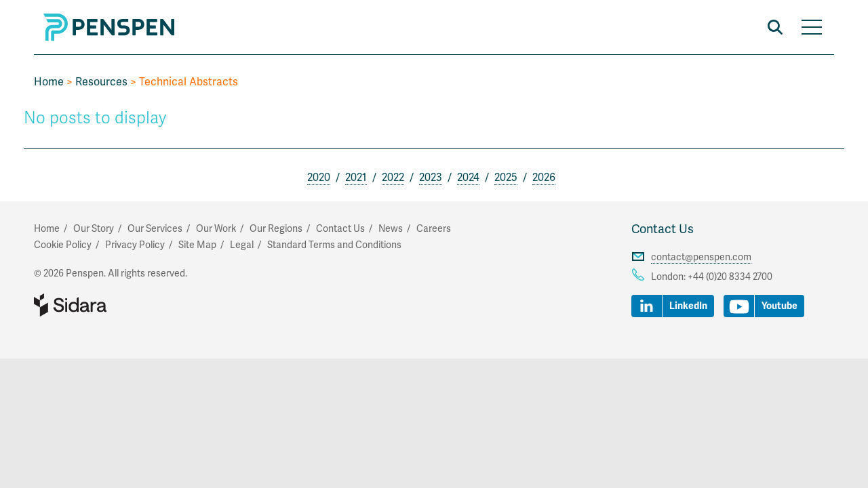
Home (49, 82)
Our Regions (276, 229)
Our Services (155, 229)
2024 (468, 178)
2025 (506, 178)
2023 (431, 178)
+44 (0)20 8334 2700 (730, 277)
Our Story (94, 229)
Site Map (197, 245)
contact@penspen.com (701, 257)
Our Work (216, 229)
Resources (101, 82)
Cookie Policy (63, 245)
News (391, 229)
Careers (434, 229)
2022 (393, 178)
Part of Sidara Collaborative (114, 305)
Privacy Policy (135, 245)
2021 (356, 178)
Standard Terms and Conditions (334, 245)
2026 (544, 178)
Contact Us (663, 229)
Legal (242, 245)
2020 (319, 178)
